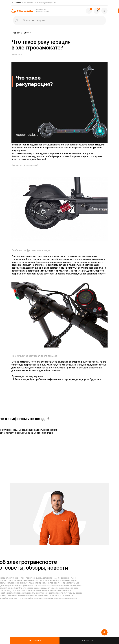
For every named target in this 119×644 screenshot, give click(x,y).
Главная (16, 33)
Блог (26, 33)
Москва (35, 3)
